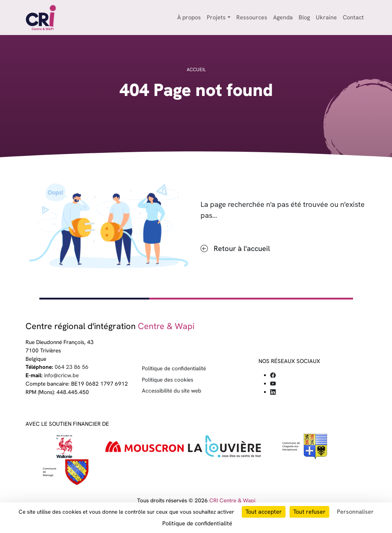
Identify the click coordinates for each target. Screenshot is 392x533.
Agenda (283, 17)
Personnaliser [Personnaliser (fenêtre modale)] (355, 512)
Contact (353, 17)
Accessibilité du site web (172, 391)
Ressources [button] (252, 17)
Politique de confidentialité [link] (197, 523)
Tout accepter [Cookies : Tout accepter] (264, 512)
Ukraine (326, 17)
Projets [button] (216, 17)
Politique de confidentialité (174, 368)
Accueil (196, 69)
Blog (304, 17)
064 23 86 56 (72, 367)
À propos (189, 17)
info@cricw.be (61, 375)
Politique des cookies (168, 380)
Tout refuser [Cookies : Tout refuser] (309, 512)
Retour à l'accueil (242, 248)
